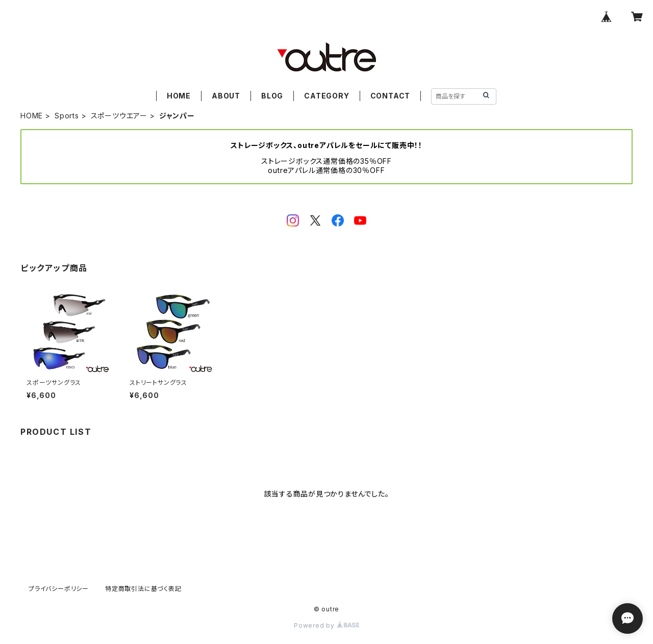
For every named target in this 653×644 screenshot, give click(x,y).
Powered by (326, 625)
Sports (67, 116)
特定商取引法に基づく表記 (143, 589)
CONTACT (391, 96)
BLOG (272, 96)
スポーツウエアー (119, 116)
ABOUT (226, 96)
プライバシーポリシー (59, 589)
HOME (179, 96)
